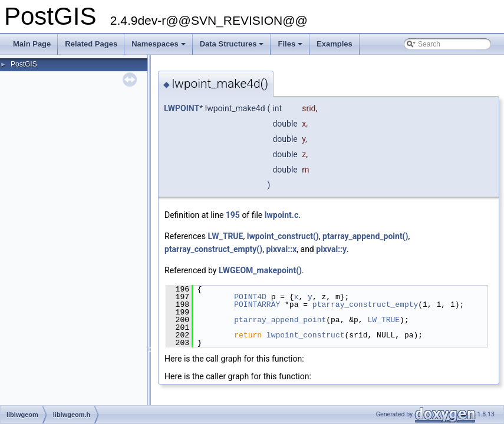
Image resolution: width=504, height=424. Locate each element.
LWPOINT (182, 108)
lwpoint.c (281, 215)
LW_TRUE (225, 236)
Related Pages (91, 44)
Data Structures (233, 47)
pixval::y (331, 249)
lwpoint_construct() (283, 236)
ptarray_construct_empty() (213, 249)
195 (233, 215)
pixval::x (281, 249)
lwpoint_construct (306, 335)
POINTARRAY (257, 304)
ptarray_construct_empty (365, 304)
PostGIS (24, 64)
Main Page (32, 44)
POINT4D (250, 297)
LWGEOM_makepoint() (260, 270)
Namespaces (159, 47)
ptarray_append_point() (365, 236)
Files (291, 47)
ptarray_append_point (280, 320)
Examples (335, 44)
